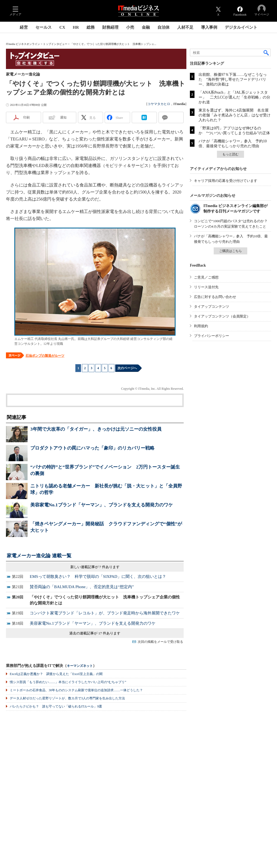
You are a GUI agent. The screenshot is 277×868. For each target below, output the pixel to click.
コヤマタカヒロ (159, 104)
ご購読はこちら (230, 251)
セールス (44, 27)
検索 (266, 53)
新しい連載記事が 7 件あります (95, 567)
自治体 (164, 27)
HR (76, 27)
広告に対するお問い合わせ (215, 297)
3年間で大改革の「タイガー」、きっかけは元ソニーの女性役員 (96, 429)
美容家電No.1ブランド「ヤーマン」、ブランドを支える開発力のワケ (102, 505)
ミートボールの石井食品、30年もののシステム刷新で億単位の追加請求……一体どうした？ (76, 690)
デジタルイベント (241, 27)
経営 (24, 27)
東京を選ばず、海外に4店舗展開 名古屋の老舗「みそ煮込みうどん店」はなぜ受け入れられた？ (235, 115)
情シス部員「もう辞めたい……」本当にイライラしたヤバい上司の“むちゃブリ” (68, 682)
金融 (146, 27)
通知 (63, 117)
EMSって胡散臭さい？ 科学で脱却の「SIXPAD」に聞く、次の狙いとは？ (98, 577)
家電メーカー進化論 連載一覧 (39, 556)
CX (62, 27)
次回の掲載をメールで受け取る (160, 642)
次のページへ (127, 368)
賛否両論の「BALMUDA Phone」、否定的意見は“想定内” (82, 587)
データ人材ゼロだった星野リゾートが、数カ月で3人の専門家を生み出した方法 (67, 698)
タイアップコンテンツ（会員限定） (222, 316)
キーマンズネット (80, 666)
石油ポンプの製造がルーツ (45, 356)
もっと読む (230, 154)
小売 (130, 27)
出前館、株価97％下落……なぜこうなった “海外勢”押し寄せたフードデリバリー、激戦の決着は (233, 79)
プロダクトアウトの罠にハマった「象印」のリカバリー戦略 (92, 448)
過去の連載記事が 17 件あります (95, 633)
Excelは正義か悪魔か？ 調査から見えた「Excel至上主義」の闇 (56, 674)
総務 (91, 27)
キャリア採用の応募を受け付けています (226, 181)
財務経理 (110, 27)
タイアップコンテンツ (212, 307)
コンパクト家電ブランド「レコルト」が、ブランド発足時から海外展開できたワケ (105, 613)
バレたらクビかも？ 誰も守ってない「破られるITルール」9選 (56, 706)
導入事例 (209, 27)
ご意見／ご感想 (206, 277)
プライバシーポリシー (212, 336)
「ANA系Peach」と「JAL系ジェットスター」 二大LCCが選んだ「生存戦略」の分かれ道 (234, 97)
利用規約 (201, 326)
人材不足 (185, 27)
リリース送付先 (206, 287)
